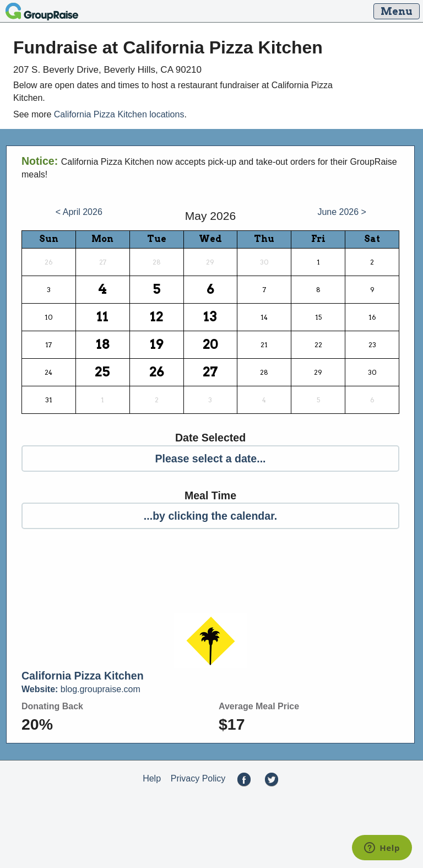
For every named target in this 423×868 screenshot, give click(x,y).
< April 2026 (79, 212)
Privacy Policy (198, 778)
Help (152, 778)
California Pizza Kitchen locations (119, 114)
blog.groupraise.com (81, 689)
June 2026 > (342, 212)
